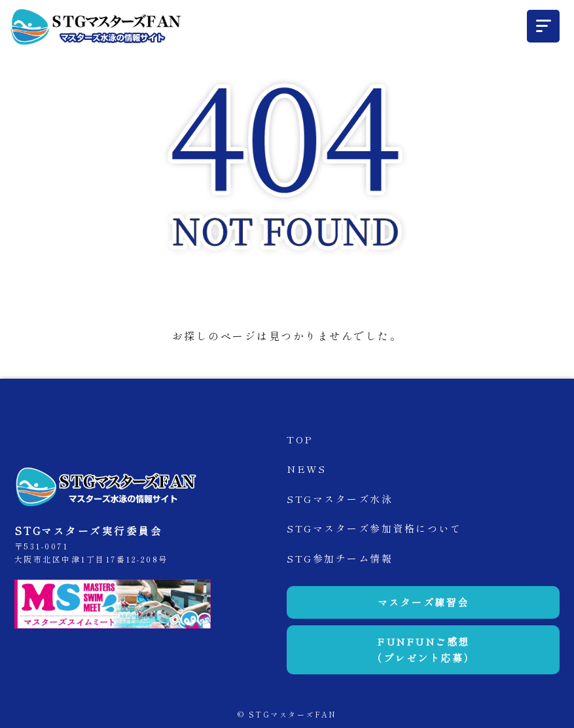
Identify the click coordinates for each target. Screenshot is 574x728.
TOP (300, 439)
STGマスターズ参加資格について (374, 528)
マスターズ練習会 (423, 602)
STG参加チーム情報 (340, 558)
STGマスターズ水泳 (340, 499)
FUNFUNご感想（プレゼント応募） (423, 650)
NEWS (306, 469)
